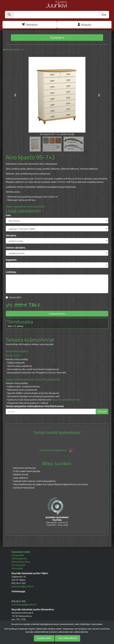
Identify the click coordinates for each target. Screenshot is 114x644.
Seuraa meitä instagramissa (56, 450)
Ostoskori (30, 25)
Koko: (8, 215)
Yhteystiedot (18, 555)
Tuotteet (57, 37)
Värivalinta (11, 235)
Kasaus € (15, 297)
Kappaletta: (11, 260)
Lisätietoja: (11, 272)
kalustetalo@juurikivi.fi (23, 586)
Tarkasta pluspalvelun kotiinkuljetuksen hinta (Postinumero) (35, 406)
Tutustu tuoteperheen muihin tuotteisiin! (25, 206)
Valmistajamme (19, 558)
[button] (13, 93)
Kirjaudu (84, 25)
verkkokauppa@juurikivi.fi (24, 604)
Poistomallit (17, 568)
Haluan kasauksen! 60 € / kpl (66, 400)
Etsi (104, 15)
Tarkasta (102, 411)
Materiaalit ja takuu (21, 562)
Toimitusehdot (18, 565)
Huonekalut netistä (21, 552)
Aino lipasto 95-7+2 (15, 49)
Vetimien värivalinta (15, 248)
